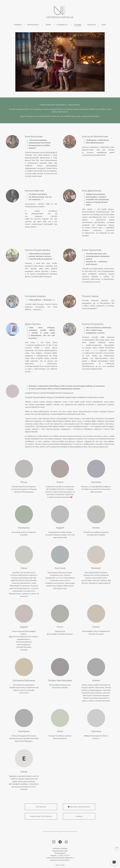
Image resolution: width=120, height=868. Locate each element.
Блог (104, 25)
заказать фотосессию (79, 811)
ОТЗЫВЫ (78, 25)
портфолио (41, 811)
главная (18, 25)
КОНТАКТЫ (91, 25)
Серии (48, 25)
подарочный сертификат (41, 821)
